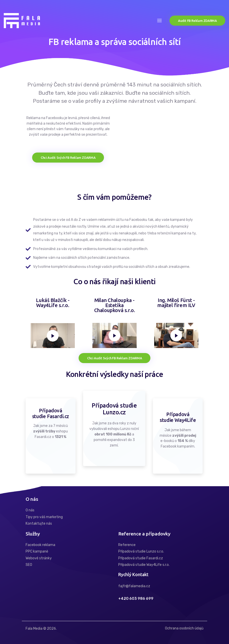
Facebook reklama (40, 545)
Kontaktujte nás (39, 524)
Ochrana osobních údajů (184, 628)
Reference (127, 545)
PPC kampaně (37, 551)
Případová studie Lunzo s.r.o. (141, 551)
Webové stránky (39, 558)
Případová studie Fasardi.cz (141, 558)
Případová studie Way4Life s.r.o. (144, 565)
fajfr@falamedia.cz (134, 586)
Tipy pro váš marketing (44, 517)
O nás (30, 510)
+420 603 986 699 (136, 599)
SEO (29, 565)
